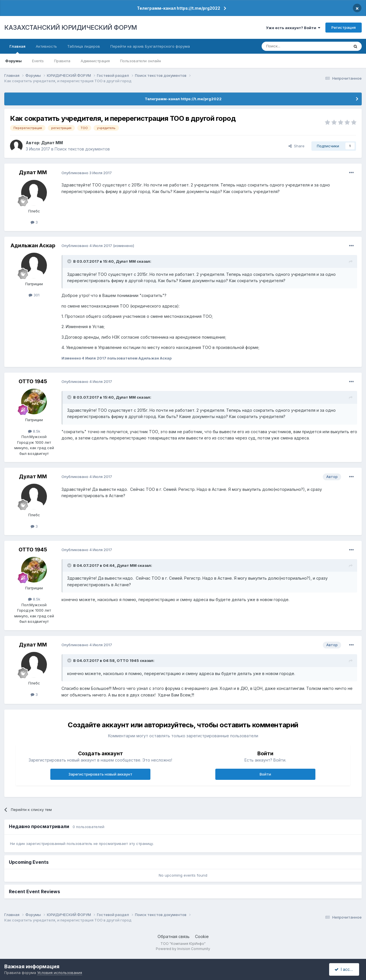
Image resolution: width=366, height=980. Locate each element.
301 (34, 295)
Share (297, 146)
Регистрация (344, 27)
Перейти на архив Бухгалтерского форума (150, 46)
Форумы (13, 61)
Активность (46, 46)
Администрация (95, 61)
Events (38, 61)
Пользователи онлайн (141, 61)
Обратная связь (174, 936)
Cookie (202, 936)
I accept (345, 969)
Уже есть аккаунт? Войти (293, 28)
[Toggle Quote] (70, 261)
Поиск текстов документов (82, 149)
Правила (62, 61)
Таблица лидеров (84, 46)
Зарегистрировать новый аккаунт (100, 774)
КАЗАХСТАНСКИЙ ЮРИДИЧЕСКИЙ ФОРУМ (71, 27)
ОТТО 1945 (33, 381)
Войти (265, 774)
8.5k (34, 431)
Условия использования (60, 973)
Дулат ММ (52, 143)
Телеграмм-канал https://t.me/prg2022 (179, 8)
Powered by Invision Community (183, 949)
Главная (17, 49)
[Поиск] (290, 46)
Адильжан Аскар (33, 245)
